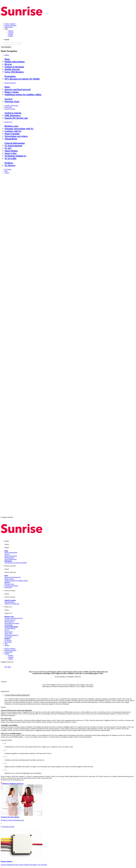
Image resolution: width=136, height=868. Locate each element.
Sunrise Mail (8, 652)
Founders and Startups (11, 105)
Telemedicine (11, 139)
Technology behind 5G (15, 156)
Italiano (11, 34)
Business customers (10, 650)
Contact (7, 173)
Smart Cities (11, 153)
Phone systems (12, 92)
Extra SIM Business (14, 72)
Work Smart (8, 107)
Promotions (10, 76)
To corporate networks (8, 827)
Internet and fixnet (10, 83)
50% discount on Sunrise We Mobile (22, 79)
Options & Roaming (14, 67)
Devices (8, 64)
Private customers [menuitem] (10, 24)
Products (9, 163)
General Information (15, 143)
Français (11, 33)
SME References (13, 115)
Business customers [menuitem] (10, 25)
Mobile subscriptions (15, 62)
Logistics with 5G (13, 131)
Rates (7, 59)
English (11, 36)
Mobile (7, 55)
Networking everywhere (16, 136)
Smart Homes (11, 151)
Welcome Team (12, 101)
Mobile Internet (12, 69)
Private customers (10, 649)
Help (6, 171)
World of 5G (8, 122)
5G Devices (10, 165)
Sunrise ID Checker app (16, 118)
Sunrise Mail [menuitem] (8, 27)
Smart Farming (12, 134)
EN (6, 29)
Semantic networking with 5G (19, 129)
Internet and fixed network (18, 89)
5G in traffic (11, 158)
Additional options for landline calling (23, 94)
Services (8, 99)
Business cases (11, 126)
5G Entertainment (13, 146)
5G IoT (8, 148)
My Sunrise (8, 169)
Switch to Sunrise (10, 109)
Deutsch (11, 31)
